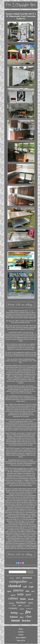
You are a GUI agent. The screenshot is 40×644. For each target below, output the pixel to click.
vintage (21, 614)
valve (33, 591)
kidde (20, 594)
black (22, 617)
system (13, 595)
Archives (21, 632)
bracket (26, 621)
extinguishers (30, 609)
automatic (22, 609)
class (29, 616)
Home (21, 629)
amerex (18, 590)
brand (31, 583)
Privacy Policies (21, 638)
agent (9, 591)
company (13, 608)
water (31, 603)
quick (18, 578)
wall (25, 587)
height (31, 587)
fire (28, 612)
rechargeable (27, 606)
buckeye (21, 602)
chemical (15, 586)
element (11, 603)
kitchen (12, 578)
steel (27, 591)
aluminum (27, 578)
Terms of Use (21, 641)
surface (20, 605)
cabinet (13, 598)
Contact (21, 635)
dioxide (31, 599)
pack (28, 594)
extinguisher (18, 581)
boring (14, 613)
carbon (14, 605)
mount (16, 620)
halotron (14, 617)
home (23, 599)
